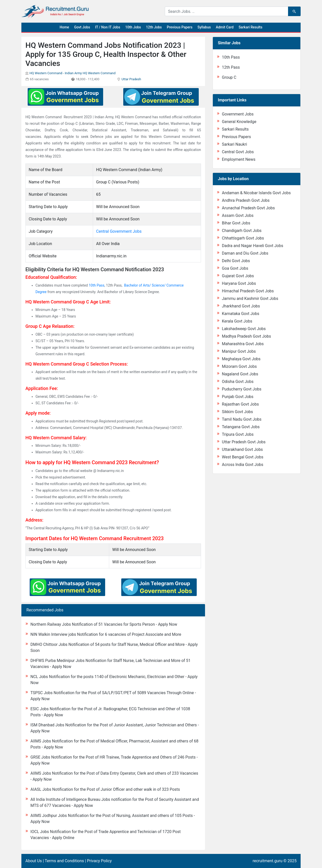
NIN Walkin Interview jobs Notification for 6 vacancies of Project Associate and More (106, 634)
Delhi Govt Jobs (236, 261)
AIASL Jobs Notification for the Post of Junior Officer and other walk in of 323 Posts (105, 789)
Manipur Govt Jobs (239, 351)
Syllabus (204, 27)
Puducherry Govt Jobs (242, 389)
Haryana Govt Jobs (239, 283)
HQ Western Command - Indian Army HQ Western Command (72, 73)
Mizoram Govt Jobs (239, 366)
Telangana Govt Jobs (241, 427)
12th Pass (231, 67)
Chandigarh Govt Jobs (242, 231)
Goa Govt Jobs (235, 268)
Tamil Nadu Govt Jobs (242, 419)
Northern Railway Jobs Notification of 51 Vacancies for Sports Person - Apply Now (104, 624)
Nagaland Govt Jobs (240, 374)
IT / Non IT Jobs (108, 27)
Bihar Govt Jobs (236, 223)
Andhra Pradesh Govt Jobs (246, 200)
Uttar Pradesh (131, 79)
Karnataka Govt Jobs (240, 314)
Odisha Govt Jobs (238, 382)
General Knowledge (239, 122)
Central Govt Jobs (238, 152)
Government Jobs (238, 114)
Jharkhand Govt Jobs (241, 306)
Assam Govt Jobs (238, 215)
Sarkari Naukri (234, 144)
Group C (229, 77)
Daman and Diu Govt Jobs (245, 253)
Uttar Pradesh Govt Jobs (244, 442)
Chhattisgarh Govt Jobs (243, 238)
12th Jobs (154, 27)
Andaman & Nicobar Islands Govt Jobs (256, 193)
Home (64, 27)
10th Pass (97, 285)
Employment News (239, 159)
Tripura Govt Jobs (238, 434)
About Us (34, 861)
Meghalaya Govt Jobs (241, 359)
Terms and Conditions (64, 861)
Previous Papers (180, 27)
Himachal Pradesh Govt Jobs (248, 291)
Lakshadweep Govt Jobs (244, 329)
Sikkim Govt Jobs (237, 412)
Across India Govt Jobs (243, 465)
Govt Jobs (82, 27)
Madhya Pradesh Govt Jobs (246, 336)
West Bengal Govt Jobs (243, 457)
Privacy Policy (99, 861)
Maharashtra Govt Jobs (243, 344)
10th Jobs (133, 27)
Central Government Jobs (119, 231)
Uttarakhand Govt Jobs (242, 449)
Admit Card (225, 27)
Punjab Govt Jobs (238, 397)
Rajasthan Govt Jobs (240, 404)
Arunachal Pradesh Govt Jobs (248, 208)
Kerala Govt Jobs (237, 321)
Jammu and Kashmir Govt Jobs (250, 299)
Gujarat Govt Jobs (238, 276)
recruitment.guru (267, 861)
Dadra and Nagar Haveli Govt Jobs (253, 246)
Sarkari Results (250, 27)
